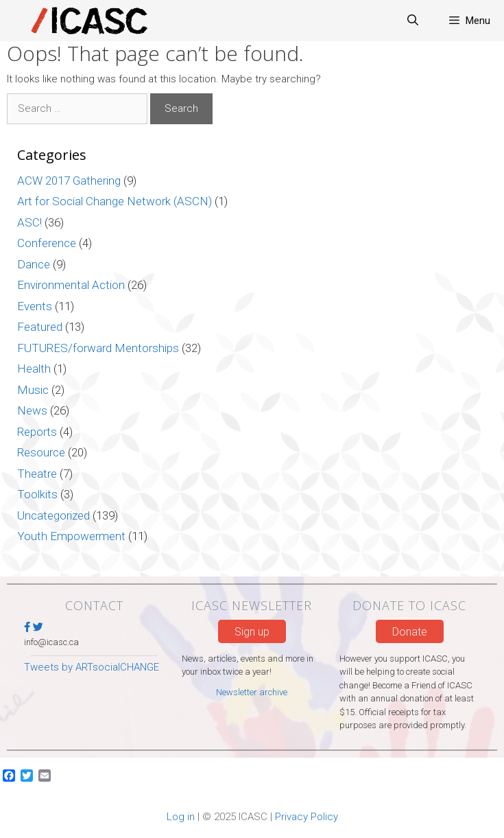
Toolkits (37, 494)
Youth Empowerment (71, 536)
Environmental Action (71, 285)
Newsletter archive (252, 692)
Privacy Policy (307, 817)
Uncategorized (53, 515)
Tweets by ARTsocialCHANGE (92, 667)
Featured (40, 327)
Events (35, 306)
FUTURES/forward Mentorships (98, 348)
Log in (181, 817)
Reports (37, 432)
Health (34, 369)
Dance (34, 264)
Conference (47, 243)
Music (33, 390)
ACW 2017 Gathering (69, 181)
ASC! (29, 222)
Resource (41, 452)
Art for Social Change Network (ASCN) (115, 201)
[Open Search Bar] (413, 21)
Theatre (37, 474)
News (32, 410)
